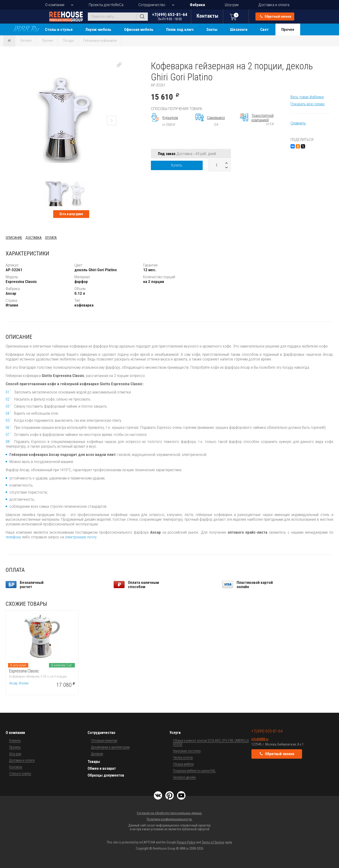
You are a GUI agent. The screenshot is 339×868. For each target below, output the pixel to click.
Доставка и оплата (274, 5)
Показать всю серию (308, 104)
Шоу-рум (232, 5)
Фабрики (197, 5)
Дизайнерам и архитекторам (110, 747)
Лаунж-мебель (98, 29)
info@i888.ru (260, 739)
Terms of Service (213, 842)
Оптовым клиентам (104, 741)
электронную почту (81, 537)
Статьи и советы (20, 774)
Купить (177, 165)
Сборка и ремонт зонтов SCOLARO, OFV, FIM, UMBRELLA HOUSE (211, 742)
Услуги (175, 733)
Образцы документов (106, 775)
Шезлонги (239, 29)
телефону (13, 537)
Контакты (16, 767)
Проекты (15, 747)
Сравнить (298, 123)
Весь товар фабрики (307, 97)
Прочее (288, 29)
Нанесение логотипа (187, 751)
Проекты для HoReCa (106, 5)
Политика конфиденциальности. (169, 819)
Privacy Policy (186, 842)
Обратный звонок (276, 16)
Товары (94, 762)
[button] (119, 65)
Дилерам (97, 754)
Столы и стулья (59, 29)
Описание (14, 238)
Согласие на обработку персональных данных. (169, 813)
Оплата (51, 238)
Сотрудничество (152, 5)
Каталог (26, 41)
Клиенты (15, 741)
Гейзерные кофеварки (100, 41)
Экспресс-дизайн (184, 777)
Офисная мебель (139, 29)
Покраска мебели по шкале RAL (194, 771)
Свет (264, 29)
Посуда (68, 41)
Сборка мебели (183, 764)
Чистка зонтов (183, 757)
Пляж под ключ (180, 29)
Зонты (212, 29)
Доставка (34, 238)
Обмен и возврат (102, 768)
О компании (55, 5)
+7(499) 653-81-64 (170, 16)
